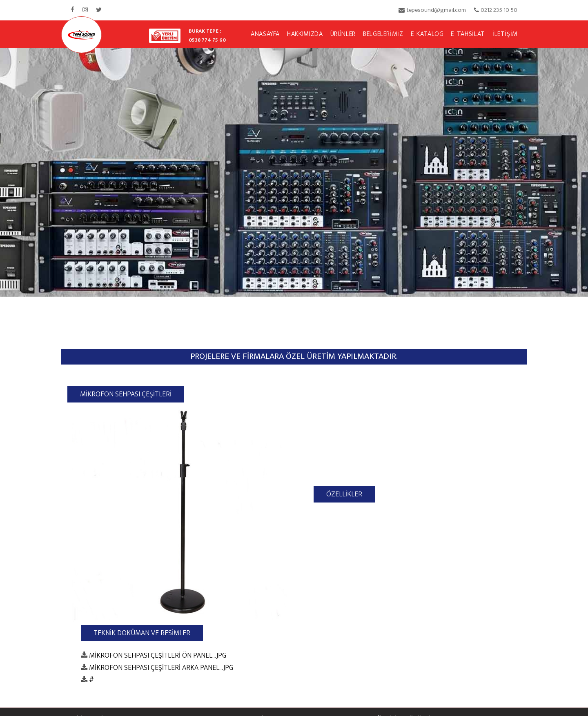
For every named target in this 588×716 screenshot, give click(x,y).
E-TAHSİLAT (468, 34)
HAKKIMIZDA (305, 34)
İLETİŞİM (505, 34)
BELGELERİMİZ (383, 34)
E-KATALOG (427, 34)
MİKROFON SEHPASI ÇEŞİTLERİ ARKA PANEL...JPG (161, 668)
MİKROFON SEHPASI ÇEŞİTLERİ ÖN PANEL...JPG (158, 655)
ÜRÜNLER (343, 34)
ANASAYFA (265, 34)
